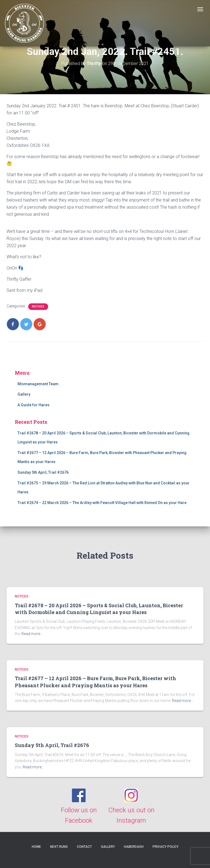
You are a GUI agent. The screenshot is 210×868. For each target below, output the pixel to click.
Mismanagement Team (38, 384)
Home (36, 847)
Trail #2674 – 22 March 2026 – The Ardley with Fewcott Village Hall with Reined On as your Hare (102, 503)
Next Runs (59, 847)
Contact (84, 847)
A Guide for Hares (33, 405)
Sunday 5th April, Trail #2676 (43, 472)
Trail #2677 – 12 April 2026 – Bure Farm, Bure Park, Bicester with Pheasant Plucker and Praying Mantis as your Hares (95, 682)
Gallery (24, 394)
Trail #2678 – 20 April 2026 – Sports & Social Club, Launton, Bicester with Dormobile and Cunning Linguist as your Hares (99, 609)
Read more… (32, 634)
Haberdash (134, 847)
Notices (38, 306)
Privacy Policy (166, 847)
